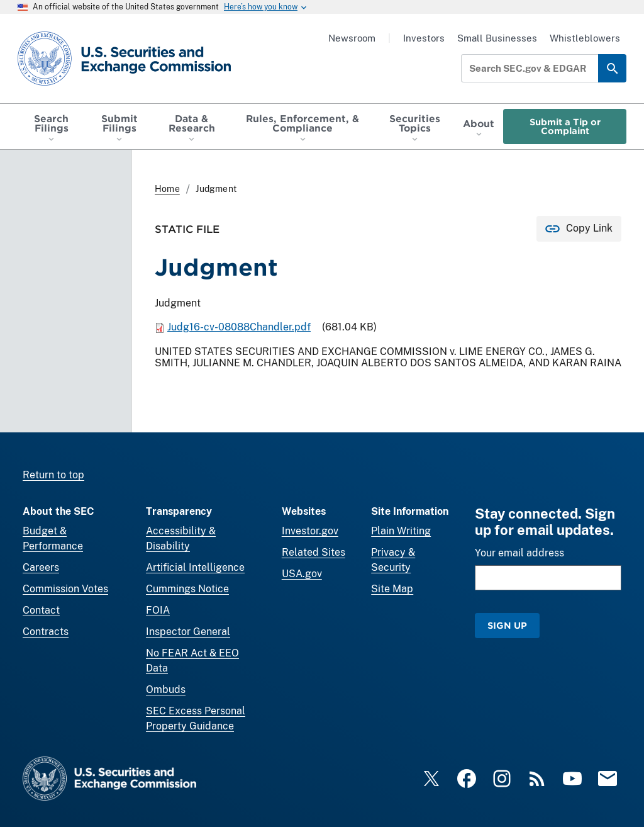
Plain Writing (401, 531)
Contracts (46, 632)
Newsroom (352, 38)
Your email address (519, 553)
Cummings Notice (187, 589)
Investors (424, 38)
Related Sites (314, 552)
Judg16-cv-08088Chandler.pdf (239, 327)
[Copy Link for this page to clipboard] (579, 229)
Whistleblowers (585, 38)
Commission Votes (65, 589)
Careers (41, 567)
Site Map (392, 589)
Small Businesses (497, 38)
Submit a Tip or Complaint (565, 126)
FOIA (158, 610)
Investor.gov (310, 531)
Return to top (53, 475)
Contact (41, 610)
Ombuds (166, 689)
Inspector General (188, 632)
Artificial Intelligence (195, 567)
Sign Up (507, 625)
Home (167, 189)
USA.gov (302, 574)
